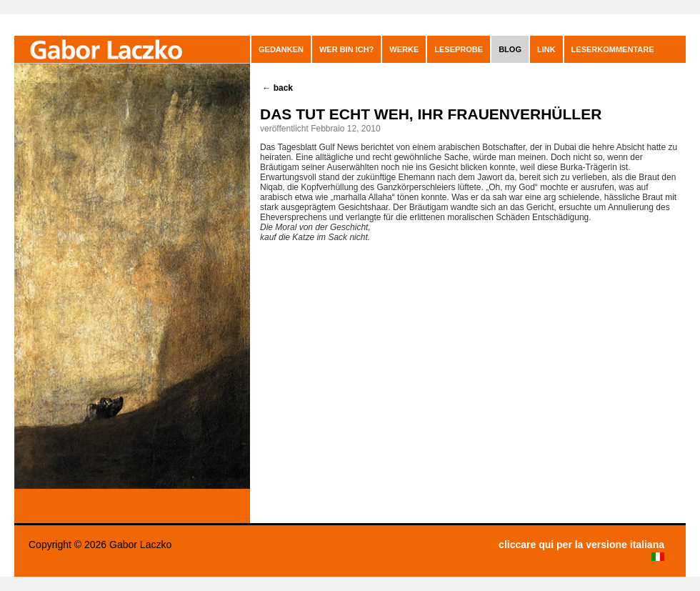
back (277, 88)
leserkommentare (613, 49)
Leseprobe (459, 49)
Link (546, 49)
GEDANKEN (281, 49)
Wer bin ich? (346, 49)
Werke (404, 49)
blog (510, 49)
